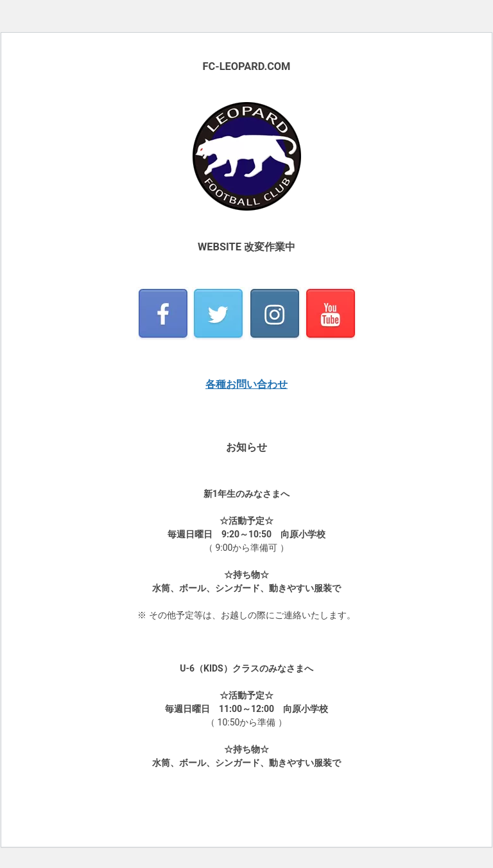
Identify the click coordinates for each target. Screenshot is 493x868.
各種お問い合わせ (246, 384)
